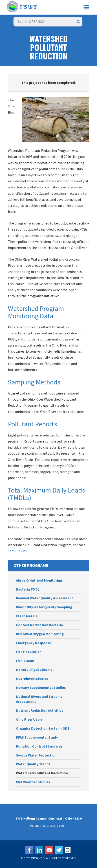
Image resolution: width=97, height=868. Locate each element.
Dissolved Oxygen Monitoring (40, 634)
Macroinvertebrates (32, 678)
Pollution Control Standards (39, 746)
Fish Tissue (25, 661)
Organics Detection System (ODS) (43, 728)
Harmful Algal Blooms (34, 670)
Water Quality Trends (33, 764)
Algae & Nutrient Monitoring (39, 580)
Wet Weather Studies (33, 782)
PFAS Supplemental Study (37, 737)
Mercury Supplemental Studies (41, 687)
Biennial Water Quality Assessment (44, 598)
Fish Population (29, 652)
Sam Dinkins (17, 551)
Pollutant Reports (32, 424)
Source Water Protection (36, 755)
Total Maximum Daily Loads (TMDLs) (46, 494)
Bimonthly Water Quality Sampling (44, 607)
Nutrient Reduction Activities (40, 710)
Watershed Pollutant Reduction (42, 773)
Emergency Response (34, 643)
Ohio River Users (29, 719)
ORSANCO (29, 7)
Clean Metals (27, 616)
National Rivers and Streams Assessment (39, 699)
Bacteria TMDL (28, 589)
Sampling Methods (34, 382)
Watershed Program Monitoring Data (36, 312)
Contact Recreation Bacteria (39, 625)
